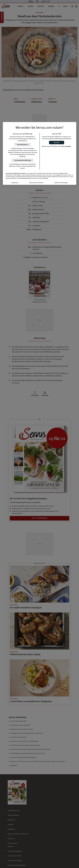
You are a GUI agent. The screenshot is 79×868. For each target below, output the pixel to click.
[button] (57, 143)
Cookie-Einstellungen (61, 183)
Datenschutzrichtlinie (36, 183)
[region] (40, 153)
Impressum (15, 183)
